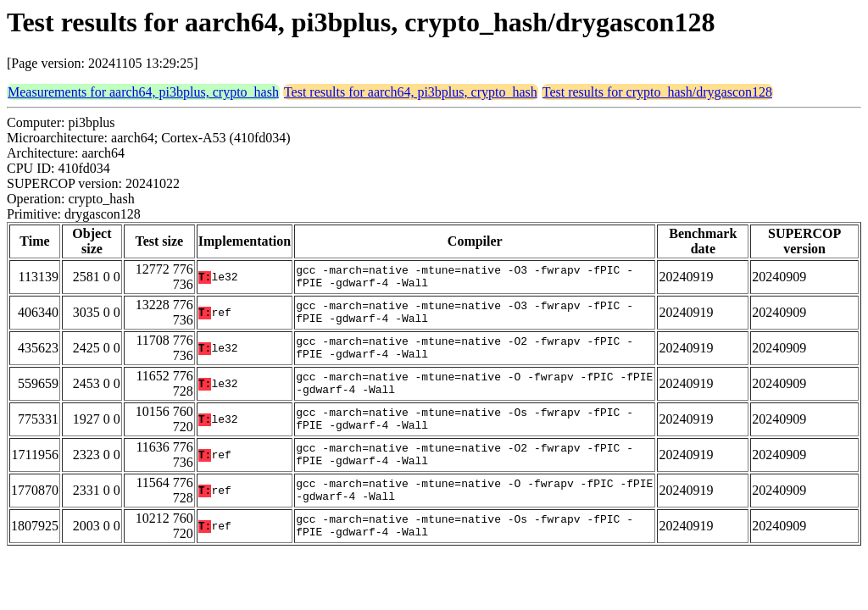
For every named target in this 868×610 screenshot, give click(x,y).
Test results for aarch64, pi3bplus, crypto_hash (411, 92)
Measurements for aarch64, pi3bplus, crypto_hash (143, 92)
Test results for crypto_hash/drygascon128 (657, 92)
